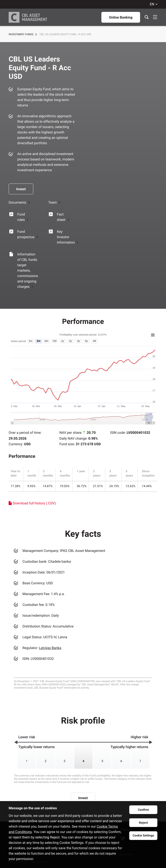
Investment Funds (21, 34)
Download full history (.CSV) (34, 503)
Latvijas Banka (50, 648)
